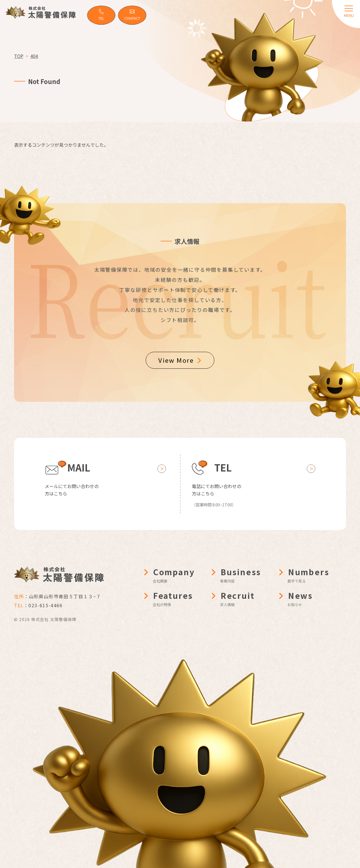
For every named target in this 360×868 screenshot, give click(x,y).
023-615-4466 (45, 605)
